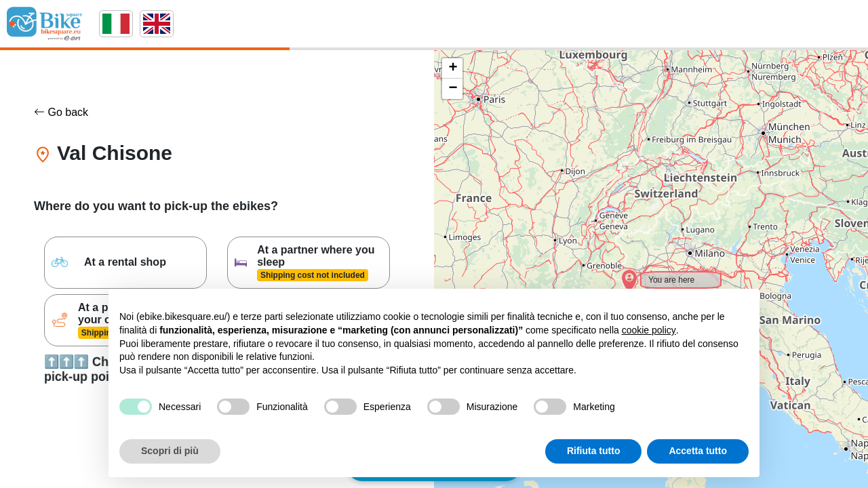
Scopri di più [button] (170, 451)
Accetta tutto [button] (698, 451)
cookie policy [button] (649, 330)
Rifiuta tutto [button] (594, 451)
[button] (620, 273)
